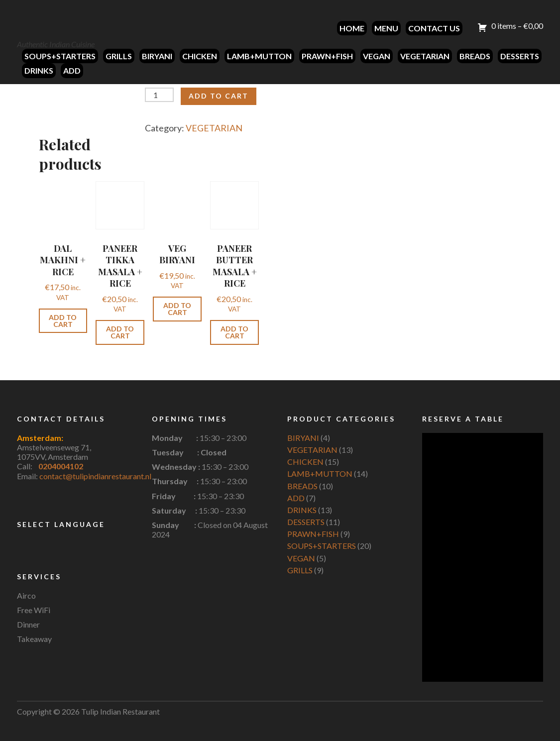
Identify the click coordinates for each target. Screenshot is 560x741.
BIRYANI (157, 56)
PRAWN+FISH (327, 56)
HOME (352, 28)
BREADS (475, 56)
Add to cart (219, 96)
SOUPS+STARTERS (60, 56)
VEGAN (377, 56)
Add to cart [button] (63, 321)
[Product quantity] (159, 95)
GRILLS (119, 56)
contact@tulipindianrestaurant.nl (95, 476)
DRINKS (39, 70)
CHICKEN (200, 56)
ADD (72, 70)
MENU (386, 28)
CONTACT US (434, 28)
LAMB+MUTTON (259, 56)
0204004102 (61, 466)
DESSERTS (520, 56)
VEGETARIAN (425, 56)
